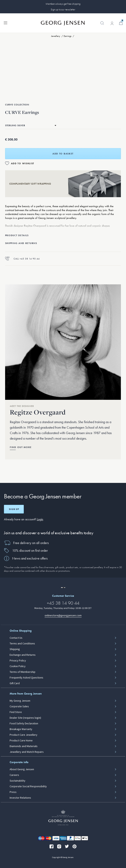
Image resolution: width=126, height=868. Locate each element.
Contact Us (16, 638)
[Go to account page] (112, 23)
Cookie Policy (18, 666)
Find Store (16, 712)
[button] (102, 25)
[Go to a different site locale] (63, 588)
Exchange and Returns (23, 655)
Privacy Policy (18, 661)
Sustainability (17, 781)
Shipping (15, 649)
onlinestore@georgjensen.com (63, 615)
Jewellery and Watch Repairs (27, 752)
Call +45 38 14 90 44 (22, 259)
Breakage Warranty (21, 729)
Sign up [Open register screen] (14, 509)
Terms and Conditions (22, 644)
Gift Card (15, 683)
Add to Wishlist (23, 163)
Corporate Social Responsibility (28, 786)
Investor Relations (20, 798)
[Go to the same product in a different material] (31, 125)
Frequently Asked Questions (26, 678)
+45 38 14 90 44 (63, 603)
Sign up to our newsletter (63, 9)
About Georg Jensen (22, 769)
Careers (14, 775)
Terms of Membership (23, 672)
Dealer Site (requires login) (25, 718)
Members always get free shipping (63, 4)
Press (13, 792)
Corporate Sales (19, 707)
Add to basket (63, 154)
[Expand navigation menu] (6, 23)
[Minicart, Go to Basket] (121, 23)
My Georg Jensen (20, 701)
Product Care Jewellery (23, 735)
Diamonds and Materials (24, 746)
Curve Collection (17, 105)
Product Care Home (21, 741)
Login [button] (40, 519)
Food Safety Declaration (24, 724)
